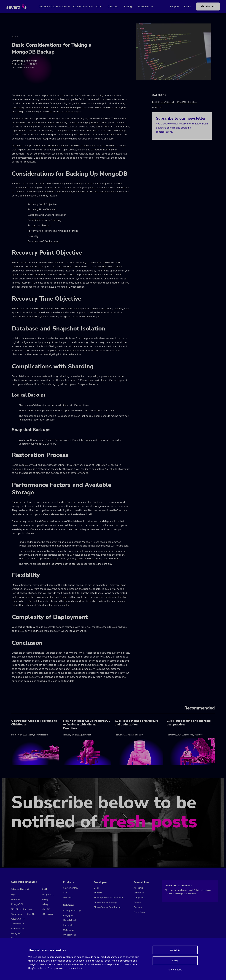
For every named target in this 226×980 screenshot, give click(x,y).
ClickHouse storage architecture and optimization (136, 723)
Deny (175, 961)
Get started (203, 6)
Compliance (139, 898)
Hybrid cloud (69, 920)
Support (170, 7)
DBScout (116, 7)
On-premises (69, 935)
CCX (102, 7)
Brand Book (139, 912)
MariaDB (15, 899)
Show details (175, 970)
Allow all (175, 950)
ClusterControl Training (105, 902)
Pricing (132, 7)
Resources (148, 7)
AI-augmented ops (72, 911)
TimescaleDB (18, 924)
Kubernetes (69, 925)
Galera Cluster (18, 919)
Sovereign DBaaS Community (108, 898)
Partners (138, 907)
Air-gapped (69, 915)
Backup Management (163, 103)
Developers (101, 882)
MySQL (15, 895)
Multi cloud (69, 930)
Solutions (69, 905)
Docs (96, 888)
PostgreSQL (17, 904)
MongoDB (157, 108)
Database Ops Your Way (56, 7)
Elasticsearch (18, 929)
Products (68, 882)
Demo (183, 7)
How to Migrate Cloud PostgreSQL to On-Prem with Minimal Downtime (87, 725)
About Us (138, 888)
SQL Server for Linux (22, 909)
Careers (137, 902)
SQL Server (47, 914)
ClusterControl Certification (107, 907)
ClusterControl (85, 7)
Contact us (139, 893)
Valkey (45, 904)
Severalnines (141, 882)
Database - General (187, 103)
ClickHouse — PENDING (23, 914)
